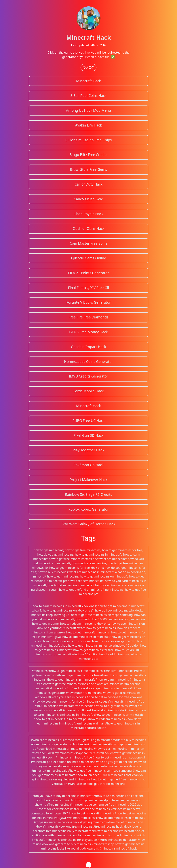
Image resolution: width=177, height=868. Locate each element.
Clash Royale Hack (88, 214)
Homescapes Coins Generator (89, 362)
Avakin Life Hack (88, 125)
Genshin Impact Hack (88, 347)
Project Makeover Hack (88, 480)
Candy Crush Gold (89, 199)
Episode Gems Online (88, 258)
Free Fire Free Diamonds (88, 317)
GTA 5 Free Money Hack (88, 332)
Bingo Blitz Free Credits (88, 155)
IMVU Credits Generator (88, 376)
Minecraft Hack (89, 81)
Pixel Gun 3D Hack (88, 435)
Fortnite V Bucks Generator (88, 302)
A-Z (88, 67)
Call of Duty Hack (88, 184)
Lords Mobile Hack (88, 391)
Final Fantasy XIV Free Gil (89, 288)
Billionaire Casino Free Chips (88, 140)
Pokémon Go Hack (89, 465)
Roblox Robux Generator (88, 509)
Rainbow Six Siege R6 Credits (88, 494)
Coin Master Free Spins (88, 243)
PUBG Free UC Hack (88, 421)
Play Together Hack (88, 450)
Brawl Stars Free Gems (88, 169)
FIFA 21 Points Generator (89, 273)
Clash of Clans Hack (88, 228)
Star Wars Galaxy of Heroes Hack (89, 524)
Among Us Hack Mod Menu (89, 110)
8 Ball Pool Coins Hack (88, 96)
